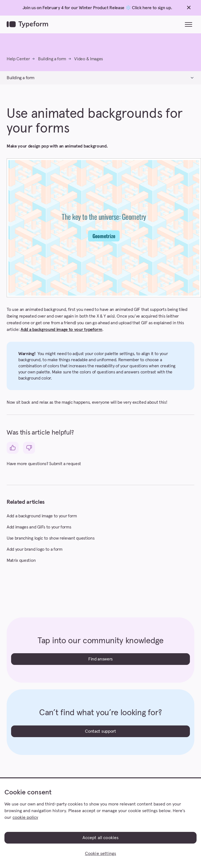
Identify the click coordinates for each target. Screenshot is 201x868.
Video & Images (89, 59)
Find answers (100, 659)
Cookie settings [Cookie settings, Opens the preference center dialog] (100, 854)
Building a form (52, 59)
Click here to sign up (151, 8)
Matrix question (21, 560)
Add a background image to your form (42, 516)
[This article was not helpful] (29, 448)
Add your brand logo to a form (35, 549)
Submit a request (65, 464)
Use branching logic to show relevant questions (51, 538)
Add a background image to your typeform (61, 330)
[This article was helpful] (13, 448)
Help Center (18, 59)
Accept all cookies (101, 838)
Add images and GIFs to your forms (39, 527)
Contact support (100, 731)
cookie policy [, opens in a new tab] (25, 817)
